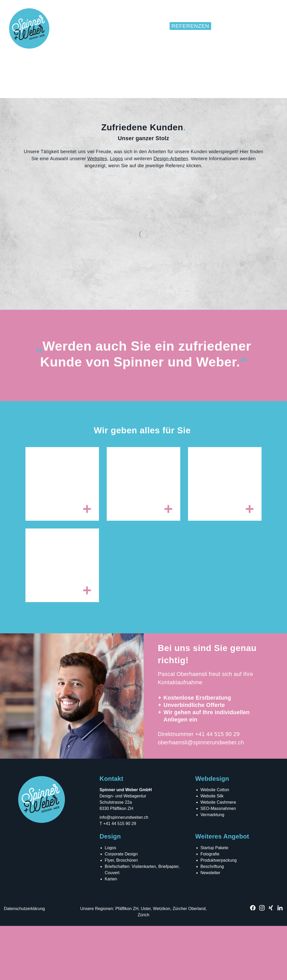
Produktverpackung (219, 914)
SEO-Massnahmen (218, 863)
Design (120, 26)
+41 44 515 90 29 (217, 788)
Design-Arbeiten (171, 213)
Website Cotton (215, 844)
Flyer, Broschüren (121, 914)
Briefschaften (117, 921)
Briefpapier (169, 921)
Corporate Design (121, 908)
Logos (116, 213)
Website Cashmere (218, 856)
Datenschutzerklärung (24, 963)
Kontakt (263, 26)
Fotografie (210, 908)
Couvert (112, 927)
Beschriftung (212, 921)
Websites (151, 26)
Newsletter (211, 927)
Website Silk (212, 850)
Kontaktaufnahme (180, 737)
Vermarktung (212, 869)
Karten (111, 933)
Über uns (229, 26)
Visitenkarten (144, 921)
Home (96, 26)
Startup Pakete (214, 902)
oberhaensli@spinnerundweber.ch (201, 797)
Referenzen (190, 26)
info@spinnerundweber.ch (124, 871)
